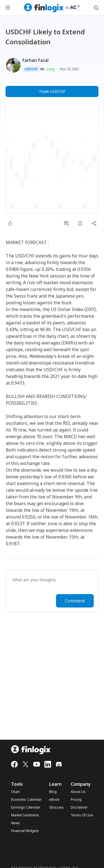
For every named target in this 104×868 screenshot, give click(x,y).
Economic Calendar (26, 800)
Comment (75, 601)
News (16, 823)
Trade (52, 91)
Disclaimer (79, 807)
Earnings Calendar (26, 807)
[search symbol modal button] (96, 8)
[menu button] (8, 8)
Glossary (56, 807)
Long (51, 69)
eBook (54, 800)
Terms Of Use (82, 815)
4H (42, 69)
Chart (15, 792)
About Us (78, 792)
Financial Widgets (25, 831)
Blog (53, 792)
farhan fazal (35, 60)
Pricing (76, 800)
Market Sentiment (25, 815)
